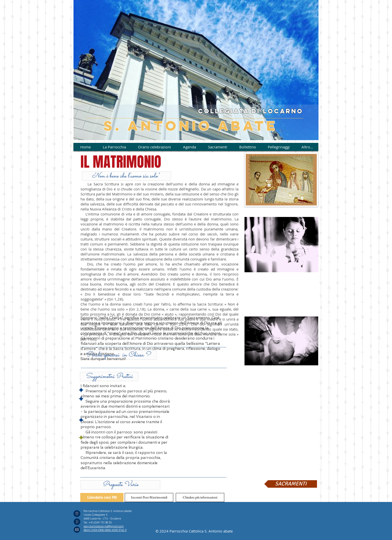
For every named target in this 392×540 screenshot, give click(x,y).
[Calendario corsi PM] (102, 497)
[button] (118, 355)
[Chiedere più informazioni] (200, 497)
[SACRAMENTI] (291, 484)
